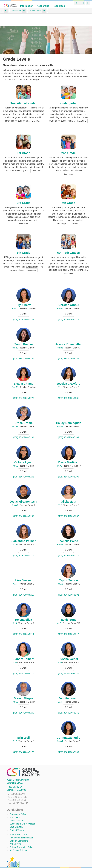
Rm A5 (59, 455)
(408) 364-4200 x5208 (24, 505)
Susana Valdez (68, 648)
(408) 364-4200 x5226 (68, 308)
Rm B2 (60, 534)
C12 (15, 730)
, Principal (18, 769)
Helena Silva (24, 609)
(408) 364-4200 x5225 (68, 348)
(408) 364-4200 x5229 (24, 348)
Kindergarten (68, 92)
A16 (15, 534)
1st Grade (24, 142)
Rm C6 (15, 455)
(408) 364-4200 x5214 (24, 623)
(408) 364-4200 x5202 (68, 584)
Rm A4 (60, 730)
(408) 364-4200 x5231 (68, 387)
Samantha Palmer (24, 530)
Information (28, 6)
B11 (60, 376)
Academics (44, 6)
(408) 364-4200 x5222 (68, 545)
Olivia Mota (68, 491)
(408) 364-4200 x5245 (24, 702)
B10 (60, 652)
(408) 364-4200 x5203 (68, 427)
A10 (15, 652)
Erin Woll (24, 727)
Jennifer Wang (68, 688)
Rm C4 (15, 298)
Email (24, 303)
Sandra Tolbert (24, 648)
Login (88, 3)
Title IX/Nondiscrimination (22, 827)
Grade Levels (36, 11)
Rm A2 (60, 573)
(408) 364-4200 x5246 (24, 466)
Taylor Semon (68, 569)
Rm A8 (15, 494)
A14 (15, 612)
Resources (60, 6)
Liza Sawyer (24, 569)
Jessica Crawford (68, 373)
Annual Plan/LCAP (18, 824)
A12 (59, 612)
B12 (60, 494)
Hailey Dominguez (68, 412)
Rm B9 (15, 337)
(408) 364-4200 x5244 (24, 308)
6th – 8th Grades (68, 242)
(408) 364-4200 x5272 (24, 741)
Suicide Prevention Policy (22, 836)
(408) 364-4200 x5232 (68, 505)
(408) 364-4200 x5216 (24, 545)
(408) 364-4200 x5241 (68, 702)
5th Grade (23, 242)
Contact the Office (18, 803)
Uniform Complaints (19, 830)
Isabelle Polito (68, 530)
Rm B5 (60, 337)
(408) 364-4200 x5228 (24, 387)
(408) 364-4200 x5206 (68, 741)
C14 (60, 691)
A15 (15, 573)
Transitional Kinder (24, 92)
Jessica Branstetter (68, 333)
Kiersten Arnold (68, 294)
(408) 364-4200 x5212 (68, 623)
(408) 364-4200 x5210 (24, 663)
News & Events (17, 810)
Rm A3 (60, 416)
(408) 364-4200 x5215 (24, 584)
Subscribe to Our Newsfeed (22, 813)
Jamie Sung (68, 609)
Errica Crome (24, 412)
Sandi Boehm (24, 333)
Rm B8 (15, 376)
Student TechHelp (18, 819)
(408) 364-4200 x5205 (68, 466)
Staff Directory (16, 816)
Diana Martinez (68, 451)
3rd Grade (24, 192)
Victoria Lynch (23, 451)
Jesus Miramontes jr (23, 491)
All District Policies (18, 840)
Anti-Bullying (15, 833)
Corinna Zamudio (68, 727)
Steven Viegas (23, 688)
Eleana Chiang (24, 373)
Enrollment (15, 807)
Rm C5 (15, 691)
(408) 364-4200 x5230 (68, 663)
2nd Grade (68, 142)
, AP (15, 772)
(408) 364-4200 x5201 (24, 427)
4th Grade (68, 192)
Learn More (36, 110)
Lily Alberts (24, 294)
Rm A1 (15, 416)
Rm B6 (60, 298)
